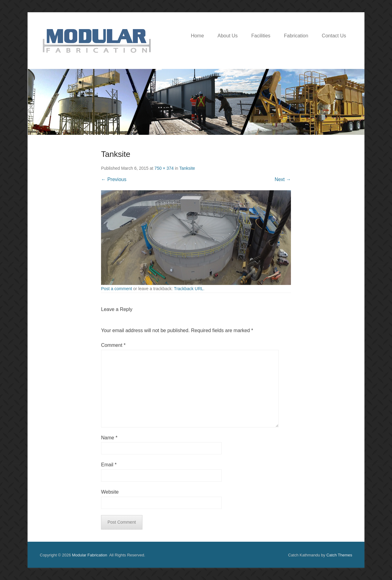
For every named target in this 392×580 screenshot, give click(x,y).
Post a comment (117, 289)
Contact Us (334, 36)
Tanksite (187, 168)
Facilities (261, 36)
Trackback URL (189, 289)
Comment (113, 345)
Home (197, 36)
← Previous (114, 179)
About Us (228, 36)
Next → (283, 179)
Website (110, 492)
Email (109, 465)
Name (109, 438)
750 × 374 (164, 168)
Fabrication (296, 36)
